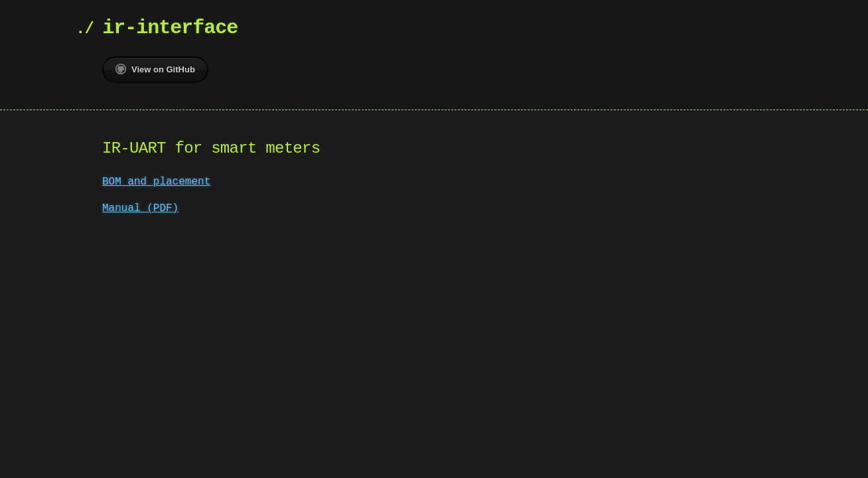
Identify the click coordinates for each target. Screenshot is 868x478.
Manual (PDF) (140, 208)
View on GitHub (155, 69)
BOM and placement (156, 182)
